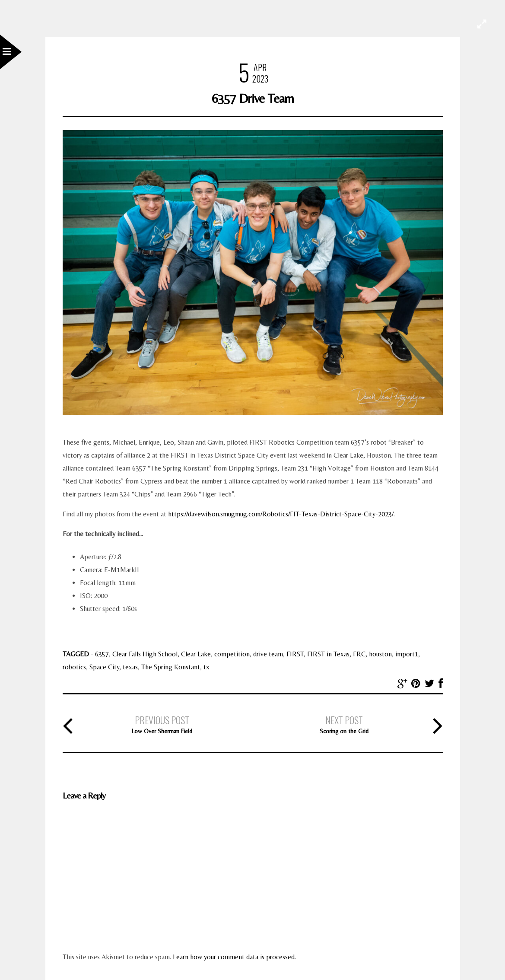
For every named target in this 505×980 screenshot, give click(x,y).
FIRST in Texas (328, 654)
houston (380, 654)
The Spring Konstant (171, 667)
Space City (104, 667)
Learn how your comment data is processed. (234, 957)
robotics (74, 667)
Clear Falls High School (145, 654)
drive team (268, 654)
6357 (102, 654)
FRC (359, 654)
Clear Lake (196, 654)
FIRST (295, 654)
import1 (407, 654)
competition (232, 654)
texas (130, 667)
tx (206, 667)
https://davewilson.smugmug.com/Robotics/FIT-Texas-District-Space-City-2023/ (281, 514)
